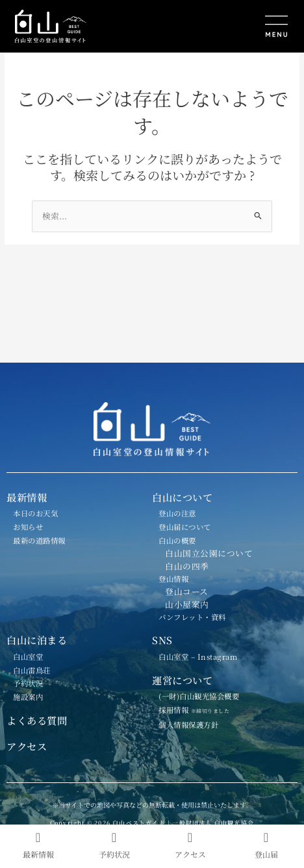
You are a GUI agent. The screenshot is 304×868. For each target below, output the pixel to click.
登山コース (187, 591)
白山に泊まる (37, 640)
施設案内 (28, 697)
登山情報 (173, 579)
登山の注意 (177, 513)
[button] (224, 28)
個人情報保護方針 (188, 725)
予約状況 (28, 683)
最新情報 (27, 497)
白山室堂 (28, 657)
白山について (182, 497)
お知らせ (28, 527)
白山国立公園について (209, 553)
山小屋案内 (187, 604)
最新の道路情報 (39, 540)
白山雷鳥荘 (32, 670)
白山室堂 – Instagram (198, 657)
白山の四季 (187, 566)
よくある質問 (37, 720)
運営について (182, 680)
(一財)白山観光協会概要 (199, 696)
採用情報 (199, 710)
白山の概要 (177, 540)
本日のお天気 (35, 513)
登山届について (185, 527)
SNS (162, 640)
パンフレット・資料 (192, 617)
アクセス (27, 746)
